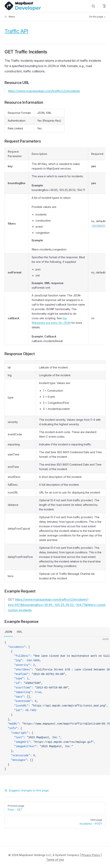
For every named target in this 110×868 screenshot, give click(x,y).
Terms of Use (55, 860)
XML (20, 632)
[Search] (93, 6)
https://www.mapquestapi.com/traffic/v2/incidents (44, 91)
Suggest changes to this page (27, 790)
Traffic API (16, 31)
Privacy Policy (91, 855)
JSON (8, 632)
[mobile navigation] (104, 6)
